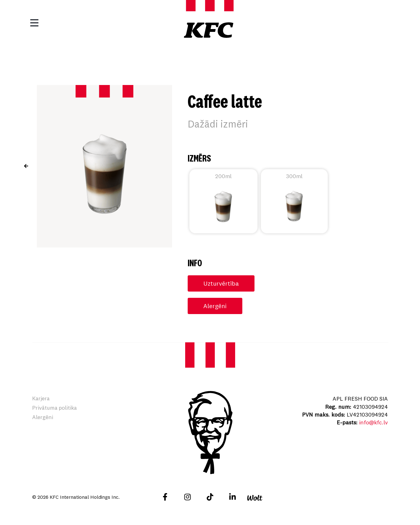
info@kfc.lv (373, 422)
